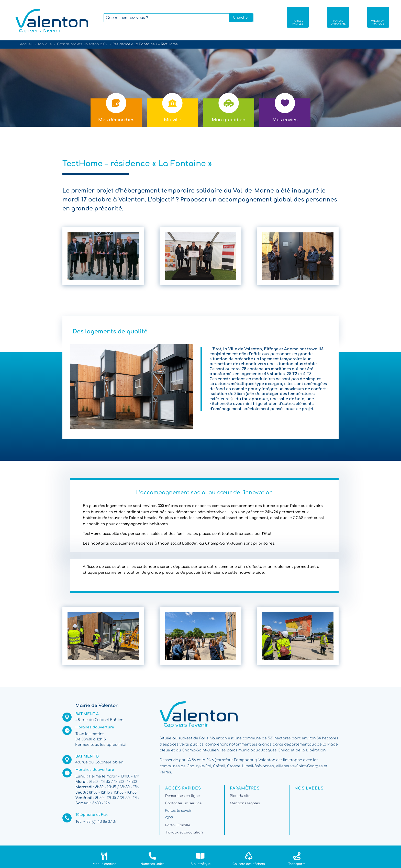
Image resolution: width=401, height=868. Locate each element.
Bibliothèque (201, 864)
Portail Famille (178, 825)
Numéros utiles (152, 864)
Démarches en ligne (182, 796)
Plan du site (240, 796)
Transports (297, 864)
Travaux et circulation (184, 832)
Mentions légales (245, 803)
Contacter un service (183, 803)
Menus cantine (104, 864)
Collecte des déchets (249, 864)
